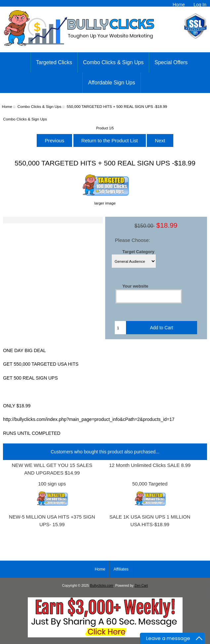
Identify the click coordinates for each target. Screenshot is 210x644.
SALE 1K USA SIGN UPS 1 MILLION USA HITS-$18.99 (150, 521)
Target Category (138, 251)
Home (179, 5)
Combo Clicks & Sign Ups (40, 106)
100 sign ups (52, 484)
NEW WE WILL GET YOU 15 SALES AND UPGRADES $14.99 (52, 469)
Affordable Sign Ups (111, 83)
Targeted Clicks (54, 62)
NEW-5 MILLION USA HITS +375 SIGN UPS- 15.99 (52, 521)
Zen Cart (141, 586)
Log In (200, 5)
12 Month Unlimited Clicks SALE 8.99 (150, 465)
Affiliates (121, 569)
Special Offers (171, 62)
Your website (135, 286)
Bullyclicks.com (102, 586)
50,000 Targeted (150, 484)
